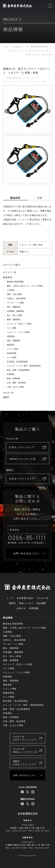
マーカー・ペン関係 (13, 303)
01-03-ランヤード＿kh (12, 81)
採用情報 (34, 608)
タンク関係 (10, 357)
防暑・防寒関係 (12, 378)
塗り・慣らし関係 (12, 315)
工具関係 (9, 290)
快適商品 (9, 374)
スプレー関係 (11, 349)
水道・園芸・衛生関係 (14, 383)
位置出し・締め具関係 (14, 299)
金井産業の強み (25, 598)
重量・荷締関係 (12, 320)
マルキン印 (8, 393)
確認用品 (9, 345)
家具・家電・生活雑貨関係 (16, 370)
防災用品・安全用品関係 (15, 362)
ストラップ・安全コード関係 (17, 324)
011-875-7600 (19, 848)
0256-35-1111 (27, 538)
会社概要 (41, 603)
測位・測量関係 (12, 307)
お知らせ (21, 608)
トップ (10, 598)
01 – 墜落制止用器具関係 (12, 78)
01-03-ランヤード (30, 78)
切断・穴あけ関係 (12, 294)
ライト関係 (10, 328)
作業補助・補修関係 (13, 311)
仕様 (40, 198)
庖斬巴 (6, 397)
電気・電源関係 (12, 341)
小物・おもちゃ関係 (13, 387)
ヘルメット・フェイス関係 (16, 332)
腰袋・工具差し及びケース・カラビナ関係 (23, 286)
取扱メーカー (26, 603)
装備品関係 (10, 353)
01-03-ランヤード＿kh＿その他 (35, 81)
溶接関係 (9, 336)
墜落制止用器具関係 (13, 282)
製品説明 (15, 198)
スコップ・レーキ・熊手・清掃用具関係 (22, 366)
